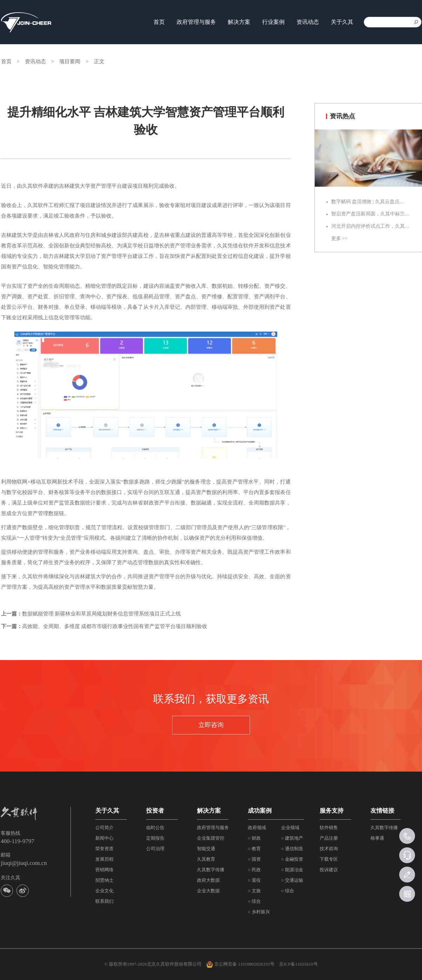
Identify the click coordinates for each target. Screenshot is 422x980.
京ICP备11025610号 (298, 964)
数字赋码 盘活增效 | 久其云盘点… (368, 202)
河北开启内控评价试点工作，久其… (370, 226)
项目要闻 (70, 61)
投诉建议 (329, 870)
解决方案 (239, 22)
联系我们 (104, 901)
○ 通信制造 (292, 849)
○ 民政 (254, 870)
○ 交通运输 (292, 880)
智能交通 (206, 849)
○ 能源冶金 (292, 870)
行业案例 (273, 22)
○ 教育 (254, 849)
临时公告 (155, 828)
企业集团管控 (211, 838)
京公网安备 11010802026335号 (240, 964)
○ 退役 (254, 880)
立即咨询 (211, 725)
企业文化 (104, 891)
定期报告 (155, 838)
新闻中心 (104, 838)
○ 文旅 (254, 891)
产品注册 (329, 838)
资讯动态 (308, 22)
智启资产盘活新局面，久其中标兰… (370, 214)
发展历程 (104, 859)
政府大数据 (208, 880)
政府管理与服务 (196, 22)
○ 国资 (254, 859)
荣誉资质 (104, 849)
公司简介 (104, 828)
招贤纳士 (104, 880)
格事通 (377, 838)
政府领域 (257, 828)
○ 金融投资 (292, 859)
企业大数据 (208, 891)
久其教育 (206, 859)
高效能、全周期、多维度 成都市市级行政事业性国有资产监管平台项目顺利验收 (115, 626)
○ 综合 (254, 901)
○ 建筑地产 (292, 838)
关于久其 (342, 22)
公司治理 (155, 849)
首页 (159, 22)
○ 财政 (254, 838)
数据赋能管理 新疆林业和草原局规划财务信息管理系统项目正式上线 (102, 614)
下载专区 (329, 859)
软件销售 (329, 828)
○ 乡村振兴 (259, 912)
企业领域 (290, 828)
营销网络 (104, 870)
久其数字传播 (211, 870)
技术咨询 (329, 849)
